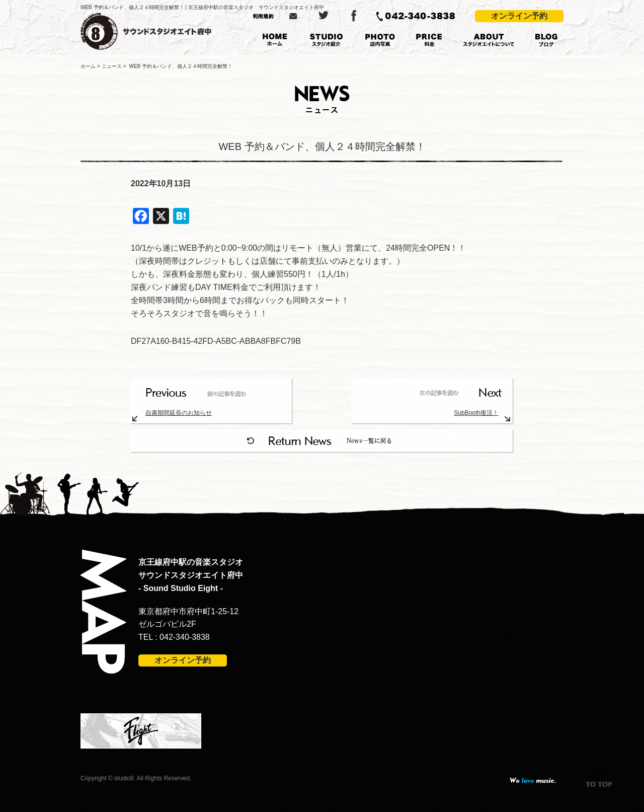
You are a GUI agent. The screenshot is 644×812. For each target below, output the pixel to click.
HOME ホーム (275, 41)
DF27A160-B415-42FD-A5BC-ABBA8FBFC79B (216, 341)
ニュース (112, 66)
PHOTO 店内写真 (380, 41)
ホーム (88, 66)
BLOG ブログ (546, 41)
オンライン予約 (519, 16)
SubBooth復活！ (476, 413)
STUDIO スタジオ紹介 (326, 41)
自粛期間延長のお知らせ (179, 413)
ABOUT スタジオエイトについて (489, 41)
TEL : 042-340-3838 (174, 637)
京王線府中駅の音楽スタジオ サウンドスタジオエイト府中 (159, 31)
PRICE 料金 (429, 41)
